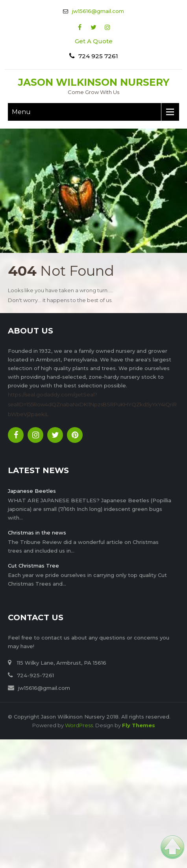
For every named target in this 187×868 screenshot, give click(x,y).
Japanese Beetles (32, 491)
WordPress (79, 725)
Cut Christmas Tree (33, 566)
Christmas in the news (37, 533)
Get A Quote (94, 41)
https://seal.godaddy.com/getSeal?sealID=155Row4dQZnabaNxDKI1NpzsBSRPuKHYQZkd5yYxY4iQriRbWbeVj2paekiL (92, 404)
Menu (21, 112)
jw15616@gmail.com (98, 11)
